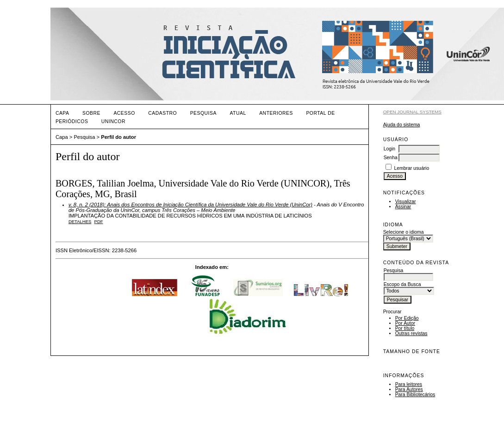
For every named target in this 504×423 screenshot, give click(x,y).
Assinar (403, 207)
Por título (405, 328)
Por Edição (407, 318)
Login (389, 149)
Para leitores (409, 384)
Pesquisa (203, 113)
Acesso (124, 113)
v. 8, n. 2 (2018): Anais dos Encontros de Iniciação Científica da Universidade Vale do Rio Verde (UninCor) (190, 205)
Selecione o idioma (404, 232)
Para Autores (409, 389)
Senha (391, 158)
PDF (99, 221)
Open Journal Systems (412, 112)
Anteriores (276, 113)
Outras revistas (411, 333)
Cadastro (162, 113)
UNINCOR (113, 121)
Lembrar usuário (412, 168)
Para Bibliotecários (415, 395)
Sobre (91, 113)
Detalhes (80, 221)
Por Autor (405, 323)
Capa (62, 113)
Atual (238, 113)
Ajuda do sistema (402, 125)
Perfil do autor (118, 137)
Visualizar (406, 202)
